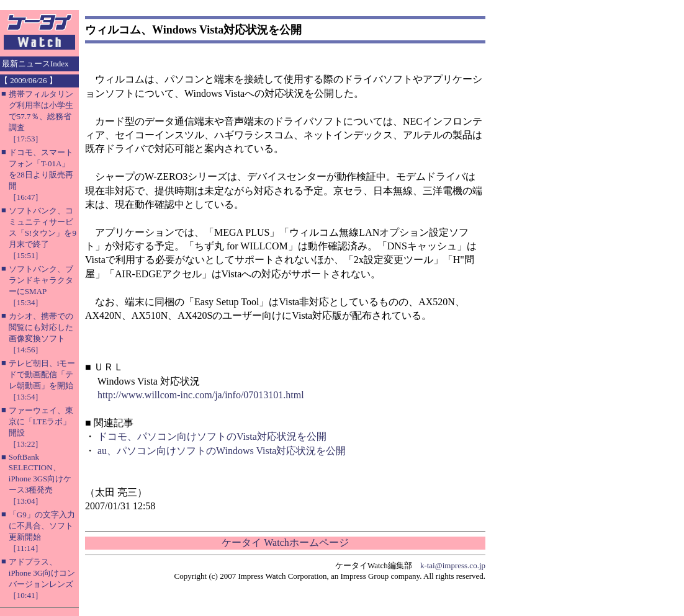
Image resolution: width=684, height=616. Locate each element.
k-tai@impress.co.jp (453, 565)
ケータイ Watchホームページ (285, 542)
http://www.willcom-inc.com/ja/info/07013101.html (201, 395)
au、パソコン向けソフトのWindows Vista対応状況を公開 (222, 451)
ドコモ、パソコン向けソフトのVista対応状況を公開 (212, 436)
